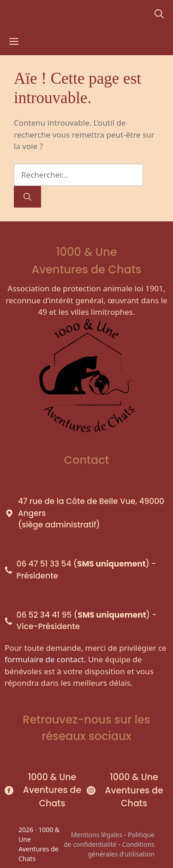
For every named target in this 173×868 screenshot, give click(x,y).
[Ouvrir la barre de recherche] (159, 14)
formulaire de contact (44, 659)
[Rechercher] (27, 197)
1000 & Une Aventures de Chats (52, 790)
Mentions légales (97, 835)
